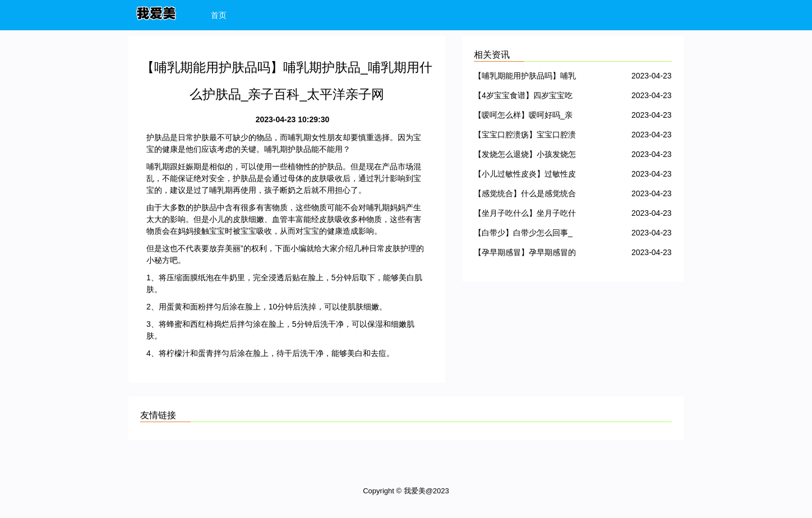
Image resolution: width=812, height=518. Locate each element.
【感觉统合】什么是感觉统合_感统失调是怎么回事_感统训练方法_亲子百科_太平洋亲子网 (525, 195)
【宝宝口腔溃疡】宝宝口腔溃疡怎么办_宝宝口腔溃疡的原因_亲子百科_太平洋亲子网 (525, 137)
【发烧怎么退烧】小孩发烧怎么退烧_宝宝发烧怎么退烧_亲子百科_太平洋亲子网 (525, 156)
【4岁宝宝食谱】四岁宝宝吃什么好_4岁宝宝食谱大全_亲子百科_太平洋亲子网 (523, 97)
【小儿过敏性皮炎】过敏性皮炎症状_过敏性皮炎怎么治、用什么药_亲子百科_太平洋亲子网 (525, 176)
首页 (219, 15)
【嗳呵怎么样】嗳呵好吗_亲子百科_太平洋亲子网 (523, 117)
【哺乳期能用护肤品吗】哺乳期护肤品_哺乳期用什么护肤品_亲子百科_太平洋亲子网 (525, 78)
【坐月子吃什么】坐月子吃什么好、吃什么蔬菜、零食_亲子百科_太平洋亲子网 (525, 215)
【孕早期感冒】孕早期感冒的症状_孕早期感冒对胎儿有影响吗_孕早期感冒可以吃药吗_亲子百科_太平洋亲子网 (525, 254)
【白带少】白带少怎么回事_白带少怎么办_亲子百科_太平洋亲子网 (523, 235)
